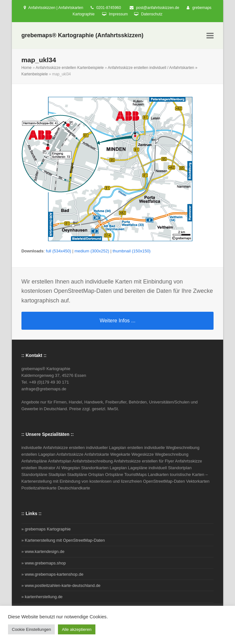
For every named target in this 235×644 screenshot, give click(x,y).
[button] (210, 36)
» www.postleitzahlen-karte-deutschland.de (61, 585)
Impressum (118, 14)
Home (27, 68)
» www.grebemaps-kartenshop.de (53, 574)
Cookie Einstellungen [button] (31, 629)
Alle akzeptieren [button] (77, 629)
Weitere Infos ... (117, 321)
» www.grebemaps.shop (44, 563)
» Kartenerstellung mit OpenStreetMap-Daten (63, 540)
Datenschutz (152, 14)
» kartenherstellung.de (42, 597)
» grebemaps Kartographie (46, 529)
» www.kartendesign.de (43, 551)
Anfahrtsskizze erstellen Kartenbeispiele (70, 68)
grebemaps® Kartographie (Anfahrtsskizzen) (82, 35)
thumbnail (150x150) (132, 251)
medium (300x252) (92, 251)
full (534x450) (58, 251)
